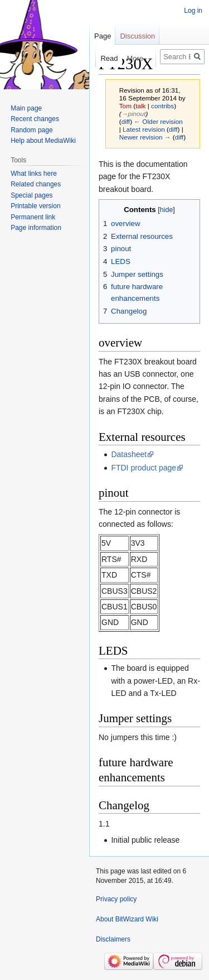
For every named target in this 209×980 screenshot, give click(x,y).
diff (126, 121)
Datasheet (129, 454)
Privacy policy (116, 899)
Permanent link (33, 217)
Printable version (35, 206)
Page (103, 36)
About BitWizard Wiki (127, 919)
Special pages (31, 195)
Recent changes (35, 119)
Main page (26, 108)
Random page (31, 130)
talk (140, 106)
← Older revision (158, 121)
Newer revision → (145, 137)
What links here (34, 174)
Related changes (36, 184)
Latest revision (144, 129)
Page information (36, 228)
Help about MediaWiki (43, 141)
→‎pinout (134, 114)
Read (103, 58)
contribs (162, 106)
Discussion (137, 36)
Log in (193, 11)
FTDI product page (144, 468)
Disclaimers (113, 939)
